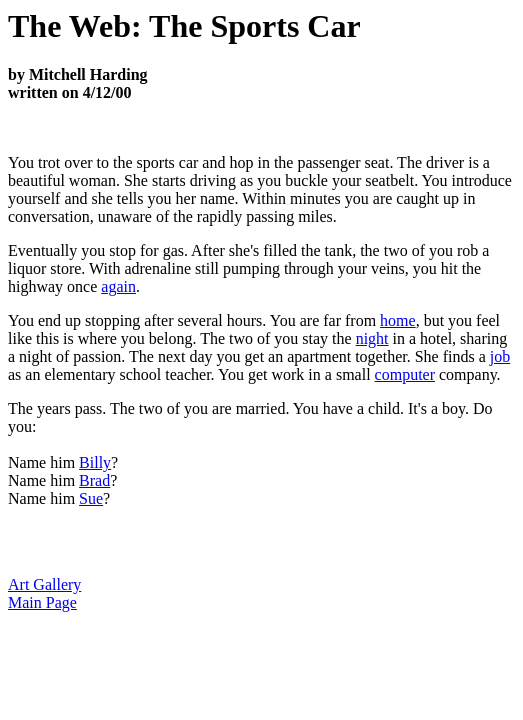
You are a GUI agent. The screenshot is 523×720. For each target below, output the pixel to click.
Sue (91, 498)
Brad (94, 480)
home (398, 320)
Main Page (42, 602)
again (118, 286)
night (372, 338)
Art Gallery (44, 584)
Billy (95, 462)
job (500, 356)
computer (405, 374)
